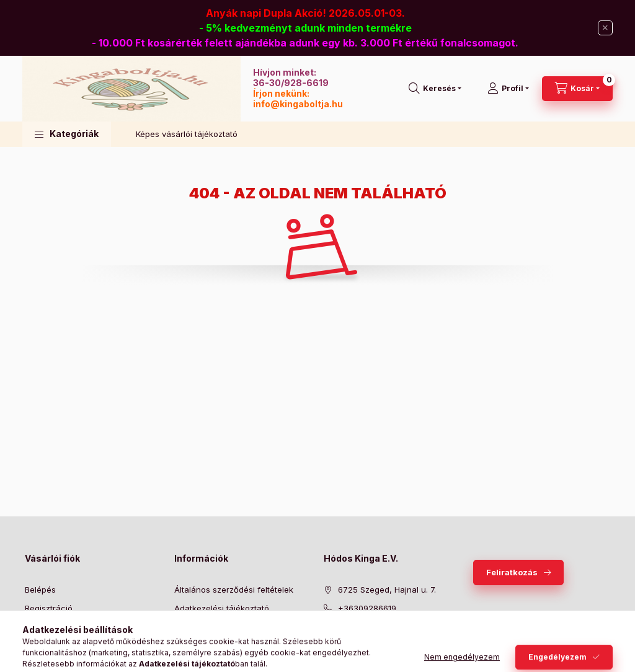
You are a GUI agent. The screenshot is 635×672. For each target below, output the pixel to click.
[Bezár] (605, 28)
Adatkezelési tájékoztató (222, 608)
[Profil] (508, 89)
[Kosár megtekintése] (577, 89)
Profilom (41, 627)
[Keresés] (435, 89)
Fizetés (188, 627)
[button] (67, 134)
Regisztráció (49, 608)
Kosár (36, 646)
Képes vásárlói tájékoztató (187, 134)
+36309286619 (367, 608)
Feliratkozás (512, 572)
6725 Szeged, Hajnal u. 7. (387, 590)
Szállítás (190, 646)
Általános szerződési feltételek (234, 590)
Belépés (40, 590)
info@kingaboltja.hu (298, 104)
